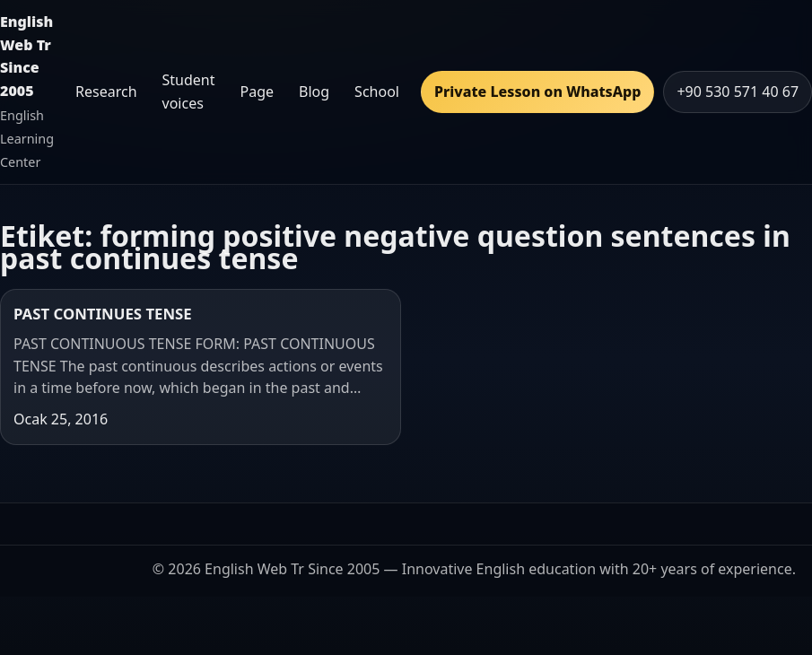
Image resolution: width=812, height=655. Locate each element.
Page (258, 92)
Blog (314, 92)
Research (106, 92)
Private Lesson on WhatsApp (537, 92)
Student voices (189, 92)
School (377, 92)
